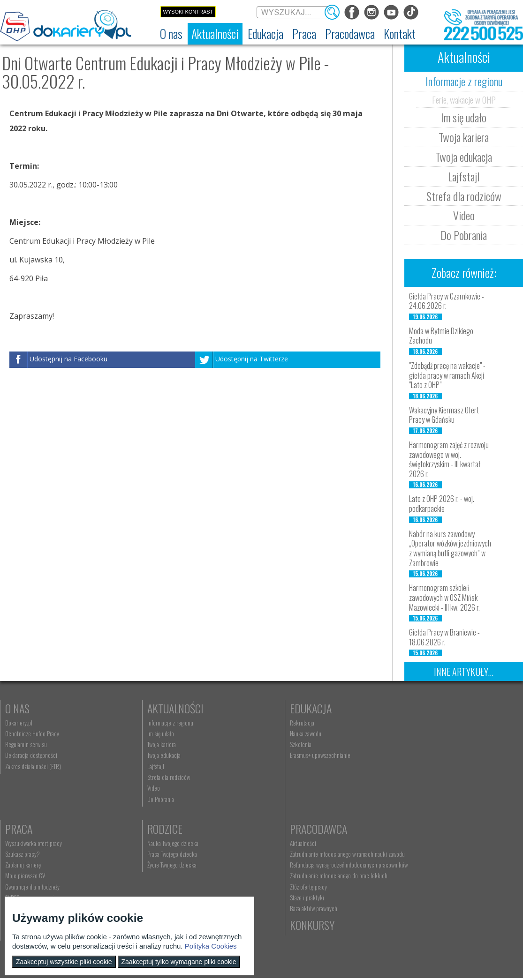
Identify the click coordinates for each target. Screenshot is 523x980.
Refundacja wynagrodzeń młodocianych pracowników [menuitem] (192, 865)
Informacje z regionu (464, 81)
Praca (403, 708)
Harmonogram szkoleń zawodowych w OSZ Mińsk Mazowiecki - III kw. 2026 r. (444, 598)
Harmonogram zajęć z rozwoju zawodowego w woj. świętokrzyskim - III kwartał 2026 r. (449, 459)
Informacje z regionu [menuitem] (156, 723)
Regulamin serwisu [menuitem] (26, 744)
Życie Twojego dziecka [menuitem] (30, 865)
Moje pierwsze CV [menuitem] (409, 755)
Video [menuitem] (140, 788)
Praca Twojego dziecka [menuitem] (30, 854)
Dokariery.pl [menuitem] (19, 723)
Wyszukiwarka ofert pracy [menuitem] (418, 723)
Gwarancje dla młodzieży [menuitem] (417, 766)
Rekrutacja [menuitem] (273, 723)
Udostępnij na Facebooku (68, 359)
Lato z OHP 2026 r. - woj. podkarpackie (442, 504)
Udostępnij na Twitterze (252, 359)
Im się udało (464, 117)
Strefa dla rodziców (464, 196)
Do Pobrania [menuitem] (147, 799)
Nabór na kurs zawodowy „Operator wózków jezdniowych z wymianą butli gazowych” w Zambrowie (450, 548)
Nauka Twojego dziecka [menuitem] (31, 843)
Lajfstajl (464, 176)
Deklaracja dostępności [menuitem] (31, 755)
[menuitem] (171, 34)
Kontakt (280, 829)
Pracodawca (162, 829)
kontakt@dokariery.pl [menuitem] (286, 854)
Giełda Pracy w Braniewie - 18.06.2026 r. (444, 637)
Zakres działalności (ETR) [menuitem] (33, 766)
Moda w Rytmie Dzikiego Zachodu (441, 336)
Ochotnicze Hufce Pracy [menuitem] (32, 733)
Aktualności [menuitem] (146, 843)
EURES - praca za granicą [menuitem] (417, 777)
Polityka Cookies (211, 946)
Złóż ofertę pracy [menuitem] (152, 887)
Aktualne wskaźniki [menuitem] (410, 788)
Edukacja (282, 708)
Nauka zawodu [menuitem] (277, 733)
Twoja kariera (464, 137)
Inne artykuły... (464, 672)
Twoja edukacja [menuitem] (150, 755)
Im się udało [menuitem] (147, 733)
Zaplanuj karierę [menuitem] (407, 744)
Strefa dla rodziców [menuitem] (155, 777)
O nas (17, 708)
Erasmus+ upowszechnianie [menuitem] (292, 755)
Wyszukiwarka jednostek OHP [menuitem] (294, 843)
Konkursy (412, 829)
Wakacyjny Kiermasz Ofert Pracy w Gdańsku (444, 415)
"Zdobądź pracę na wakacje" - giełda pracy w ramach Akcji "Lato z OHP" (447, 375)
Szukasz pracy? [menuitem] (407, 733)
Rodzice (23, 829)
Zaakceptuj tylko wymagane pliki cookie (179, 962)
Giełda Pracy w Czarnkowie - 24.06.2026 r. (447, 301)
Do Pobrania (464, 235)
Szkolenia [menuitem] (272, 744)
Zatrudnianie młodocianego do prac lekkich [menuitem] (182, 875)
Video (464, 215)
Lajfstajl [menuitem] (142, 766)
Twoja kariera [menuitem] (148, 744)
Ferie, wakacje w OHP (464, 99)
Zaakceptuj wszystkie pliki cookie (64, 962)
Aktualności (161, 708)
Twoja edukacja (464, 157)
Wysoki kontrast (188, 12)
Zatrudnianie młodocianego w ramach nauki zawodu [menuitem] (191, 854)
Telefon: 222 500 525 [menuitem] (287, 865)
